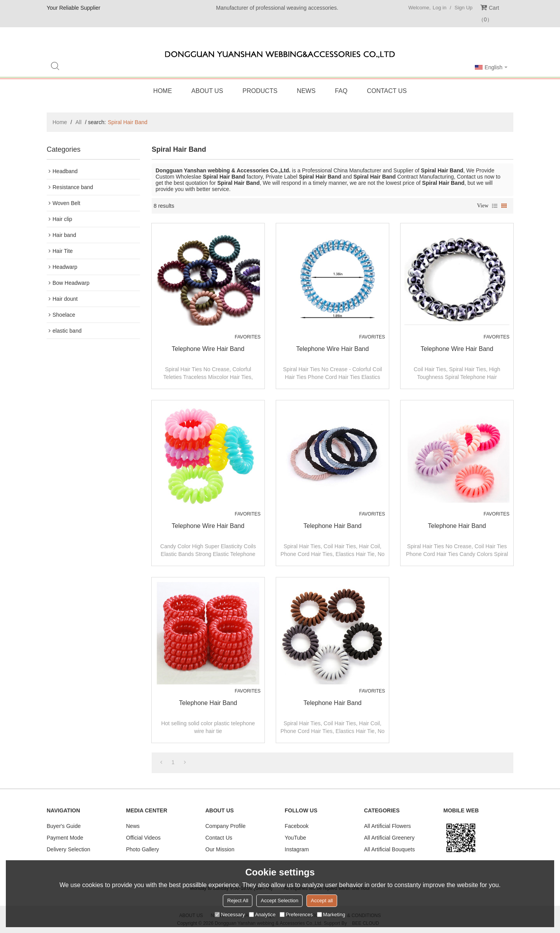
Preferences (296, 915)
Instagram (297, 849)
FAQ (341, 91)
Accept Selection (279, 901)
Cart (489, 14)
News (306, 91)
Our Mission (220, 849)
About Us (207, 91)
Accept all (322, 901)
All (79, 122)
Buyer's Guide (64, 826)
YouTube (295, 838)
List (495, 206)
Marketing (331, 915)
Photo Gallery (143, 849)
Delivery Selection (68, 849)
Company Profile (226, 826)
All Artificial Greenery (389, 838)
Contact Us (387, 91)
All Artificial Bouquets (389, 849)
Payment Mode (65, 838)
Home (163, 91)
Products (260, 91)
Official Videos (143, 838)
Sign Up (464, 8)
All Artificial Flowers (388, 826)
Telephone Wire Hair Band (208, 349)
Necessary (230, 915)
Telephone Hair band (332, 526)
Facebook (297, 826)
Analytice (262, 915)
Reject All (238, 901)
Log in (439, 8)
